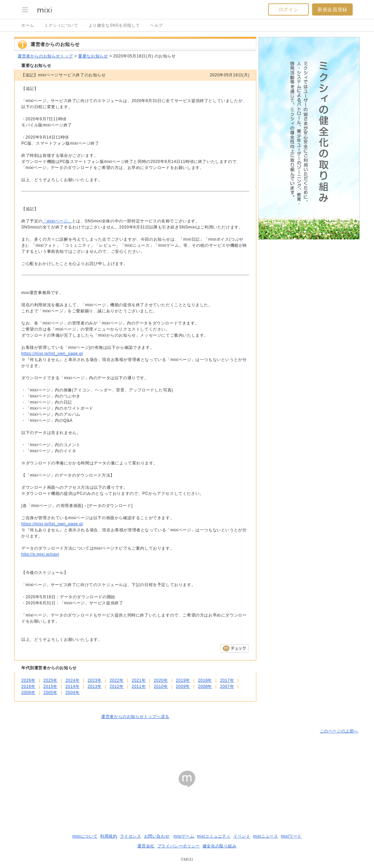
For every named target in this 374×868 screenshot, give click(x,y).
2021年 (139, 680)
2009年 (183, 686)
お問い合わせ (157, 836)
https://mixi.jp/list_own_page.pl (52, 354)
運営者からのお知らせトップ (45, 56)
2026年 (28, 680)
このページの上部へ (339, 731)
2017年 (227, 680)
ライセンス (131, 836)
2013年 (95, 686)
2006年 (28, 693)
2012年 (117, 686)
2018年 (205, 680)
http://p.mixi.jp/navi (40, 554)
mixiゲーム (184, 836)
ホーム (28, 25)
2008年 (205, 686)
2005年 (50, 693)
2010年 (161, 686)
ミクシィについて (61, 25)
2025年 (50, 680)
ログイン (288, 9)
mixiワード (291, 836)
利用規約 (109, 836)
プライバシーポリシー (179, 846)
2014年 (73, 686)
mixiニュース (265, 836)
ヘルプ (157, 25)
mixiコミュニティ (214, 836)
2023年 (95, 680)
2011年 (139, 686)
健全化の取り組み (220, 846)
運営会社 (146, 846)
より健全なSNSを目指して (114, 25)
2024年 (73, 680)
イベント (242, 836)
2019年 (183, 680)
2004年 (73, 693)
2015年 (50, 686)
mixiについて (85, 836)
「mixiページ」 (57, 221)
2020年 (161, 680)
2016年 (28, 686)
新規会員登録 (332, 9)
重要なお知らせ (93, 56)
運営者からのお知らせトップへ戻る (135, 717)
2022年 (117, 680)
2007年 (227, 686)
